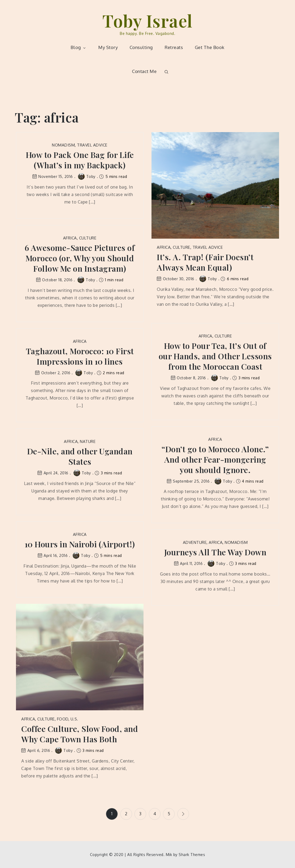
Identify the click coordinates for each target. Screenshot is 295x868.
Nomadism (63, 145)
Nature (88, 441)
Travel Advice (92, 145)
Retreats (174, 47)
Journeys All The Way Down (215, 552)
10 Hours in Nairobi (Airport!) (80, 544)
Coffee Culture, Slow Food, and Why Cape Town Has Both (80, 734)
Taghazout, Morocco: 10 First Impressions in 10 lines (80, 356)
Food (63, 719)
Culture (182, 247)
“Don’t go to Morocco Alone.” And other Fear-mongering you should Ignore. (215, 460)
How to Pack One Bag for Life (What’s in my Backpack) (80, 160)
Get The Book (210, 47)
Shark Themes (192, 855)
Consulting (141, 47)
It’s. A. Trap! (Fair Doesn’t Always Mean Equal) (205, 262)
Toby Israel (147, 20)
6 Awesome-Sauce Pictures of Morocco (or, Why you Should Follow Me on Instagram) (80, 258)
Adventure (195, 542)
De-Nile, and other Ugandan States (80, 457)
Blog (79, 47)
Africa (164, 247)
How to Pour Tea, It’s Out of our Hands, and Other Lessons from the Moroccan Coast (215, 356)
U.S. (74, 719)
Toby (87, 176)
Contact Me (144, 71)
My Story (108, 47)
